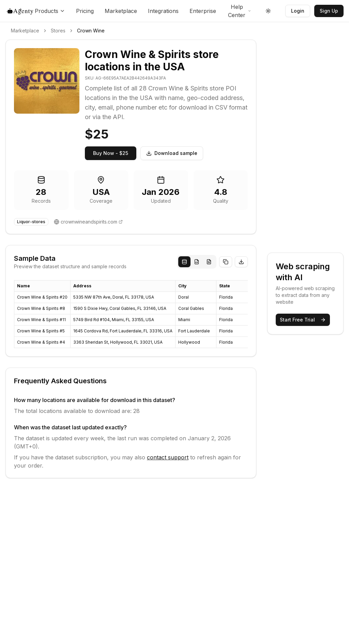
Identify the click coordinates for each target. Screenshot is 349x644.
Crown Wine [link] (91, 31)
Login (298, 11)
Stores (58, 31)
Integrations (163, 11)
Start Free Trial (303, 320)
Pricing (85, 11)
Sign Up (329, 11)
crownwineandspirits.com (89, 222)
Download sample (172, 153)
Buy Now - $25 (111, 153)
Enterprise (203, 11)
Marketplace (121, 11)
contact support (168, 457)
